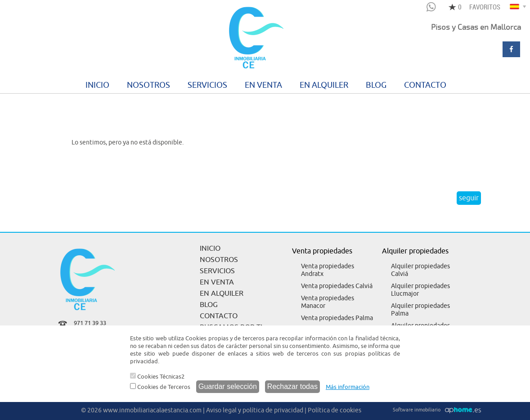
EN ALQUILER (324, 85)
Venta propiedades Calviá (337, 286)
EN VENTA (263, 85)
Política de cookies (335, 410)
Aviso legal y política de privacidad (255, 410)
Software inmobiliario (417, 410)
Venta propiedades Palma (337, 318)
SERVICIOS (207, 85)
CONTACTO (425, 85)
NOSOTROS (148, 85)
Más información (348, 387)
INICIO (97, 85)
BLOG (376, 85)
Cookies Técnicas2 (157, 377)
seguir (469, 198)
